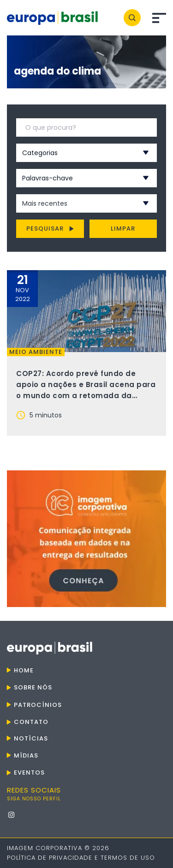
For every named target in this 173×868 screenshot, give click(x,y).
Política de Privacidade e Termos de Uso (81, 858)
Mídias (26, 755)
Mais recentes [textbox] (45, 203)
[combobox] (74, 153)
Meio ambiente (36, 352)
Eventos (29, 773)
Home (24, 670)
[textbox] (74, 153)
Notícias (31, 738)
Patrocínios (38, 705)
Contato (31, 722)
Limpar (123, 229)
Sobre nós (33, 687)
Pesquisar (50, 229)
